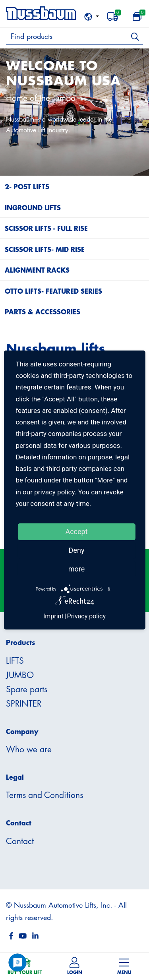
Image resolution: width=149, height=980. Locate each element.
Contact (20, 841)
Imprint (53, 616)
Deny (77, 550)
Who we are (29, 749)
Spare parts (27, 689)
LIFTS (15, 660)
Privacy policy (87, 616)
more (77, 569)
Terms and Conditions (45, 795)
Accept (76, 532)
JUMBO (20, 675)
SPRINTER (24, 703)
